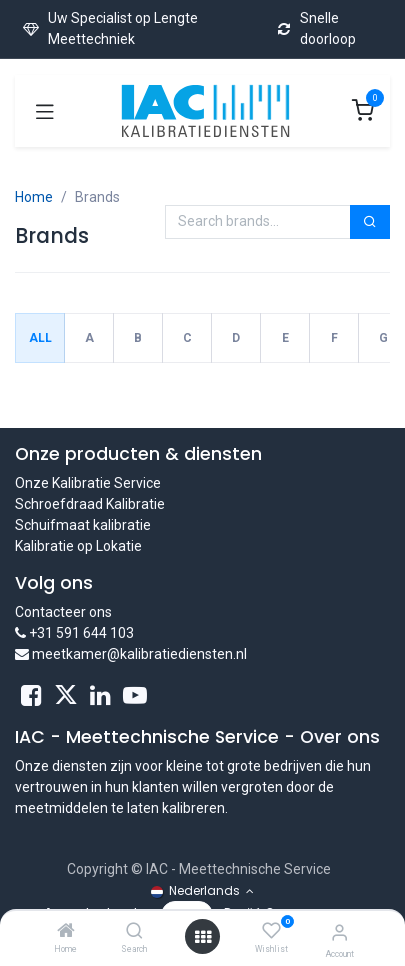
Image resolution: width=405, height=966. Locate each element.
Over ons (340, 737)
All (40, 338)
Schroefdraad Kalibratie (90, 504)
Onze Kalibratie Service (88, 483)
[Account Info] (339, 932)
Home (34, 197)
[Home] (66, 932)
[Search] (134, 932)
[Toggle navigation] (45, 111)
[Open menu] (203, 937)
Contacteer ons (63, 612)
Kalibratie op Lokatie (78, 546)
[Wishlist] (271, 931)
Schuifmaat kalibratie (83, 525)
